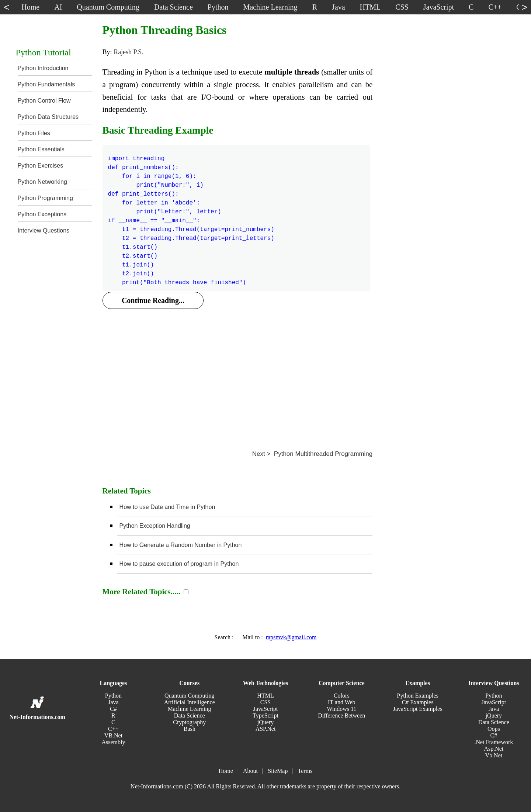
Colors (342, 696)
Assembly (113, 742)
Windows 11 (341, 709)
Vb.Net (494, 755)
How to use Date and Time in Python (167, 507)
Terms (305, 771)
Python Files (34, 133)
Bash (190, 729)
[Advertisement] (238, 371)
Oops (494, 729)
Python (113, 696)
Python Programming (45, 198)
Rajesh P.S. (129, 52)
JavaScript (266, 709)
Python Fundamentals (46, 84)
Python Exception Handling (155, 526)
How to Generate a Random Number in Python (181, 545)
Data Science (190, 715)
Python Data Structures (48, 117)
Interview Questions (44, 230)
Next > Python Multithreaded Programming (312, 454)
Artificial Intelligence (190, 702)
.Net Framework (494, 742)
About (250, 771)
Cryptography (189, 722)
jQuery (265, 722)
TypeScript (265, 715)
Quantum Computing (190, 696)
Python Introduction (43, 68)
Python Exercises (41, 166)
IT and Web (342, 702)
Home (226, 771)
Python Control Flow (44, 101)
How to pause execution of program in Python (179, 564)
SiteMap (278, 771)
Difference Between (341, 715)
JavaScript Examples (418, 709)
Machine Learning (190, 709)
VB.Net (113, 735)
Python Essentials (41, 149)
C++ (113, 729)
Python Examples (417, 696)
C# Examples (418, 702)
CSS (265, 702)
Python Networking (42, 182)
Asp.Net (494, 749)
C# (113, 709)
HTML (265, 696)
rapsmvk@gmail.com (291, 637)
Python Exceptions (42, 214)
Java (113, 702)
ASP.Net (266, 729)
